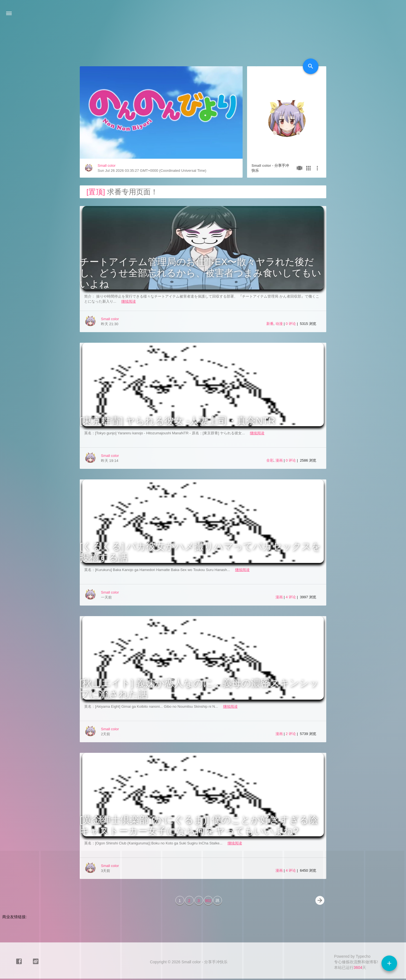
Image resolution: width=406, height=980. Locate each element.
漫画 (279, 460)
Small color (107, 166)
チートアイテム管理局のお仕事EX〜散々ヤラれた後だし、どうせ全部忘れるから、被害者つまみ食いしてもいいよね (200, 273)
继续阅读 (129, 301)
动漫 (279, 324)
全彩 (270, 460)
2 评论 (291, 734)
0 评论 (291, 324)
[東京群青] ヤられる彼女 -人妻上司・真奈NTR (177, 421)
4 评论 (291, 597)
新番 (270, 324)
